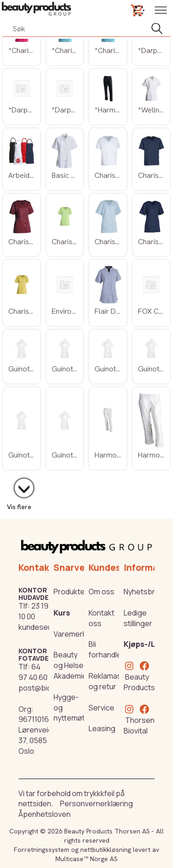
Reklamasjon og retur (110, 681)
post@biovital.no (47, 688)
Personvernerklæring (96, 803)
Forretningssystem (42, 850)
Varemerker (74, 634)
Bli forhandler (106, 649)
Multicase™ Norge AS (86, 859)
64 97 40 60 (33, 672)
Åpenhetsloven (45, 814)
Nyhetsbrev (143, 592)
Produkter (71, 592)
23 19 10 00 (33, 611)
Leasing (102, 728)
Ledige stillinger (138, 618)
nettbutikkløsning (106, 850)
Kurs (62, 613)
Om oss (101, 592)
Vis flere (19, 507)
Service (101, 708)
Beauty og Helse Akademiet (72, 665)
